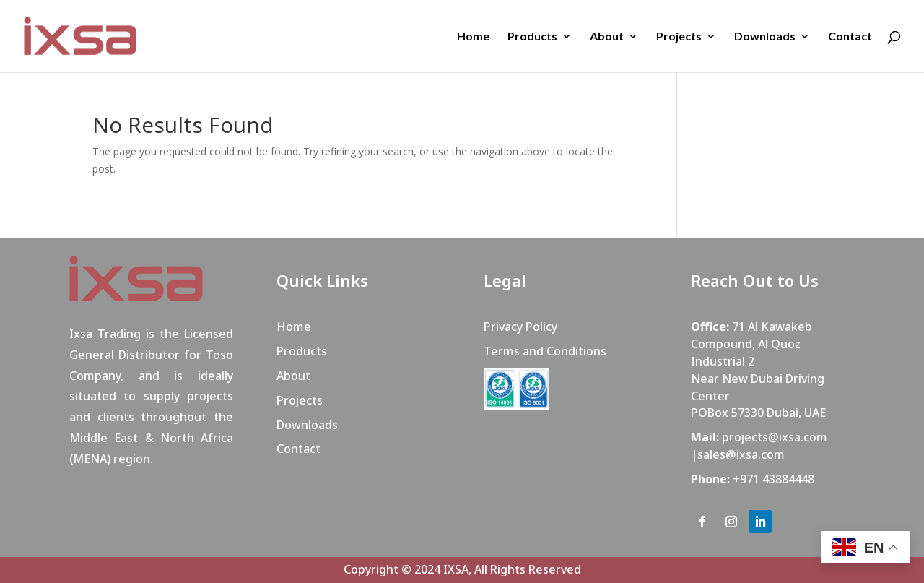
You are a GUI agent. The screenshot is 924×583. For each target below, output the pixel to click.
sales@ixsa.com (741, 454)
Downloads (765, 37)
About (607, 37)
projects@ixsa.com (775, 437)
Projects (679, 37)
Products (532, 37)
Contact (850, 37)
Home (473, 37)
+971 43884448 (773, 479)
